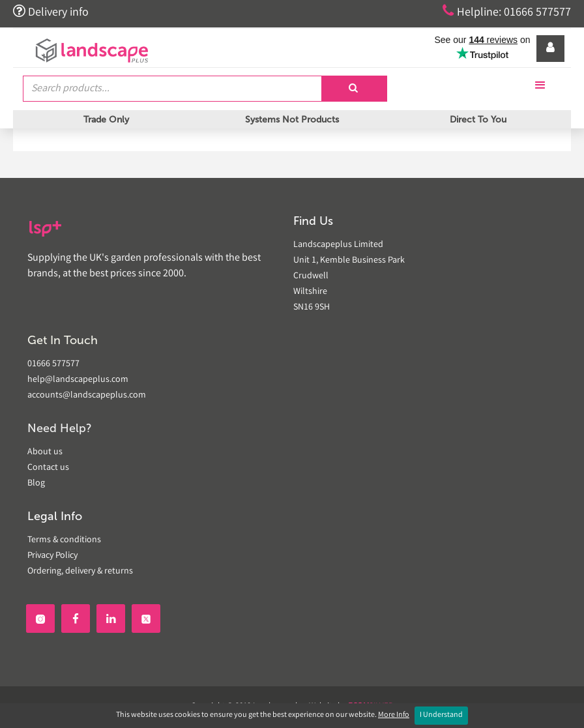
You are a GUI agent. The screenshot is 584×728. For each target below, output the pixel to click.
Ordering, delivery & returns (80, 572)
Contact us (48, 468)
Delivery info (51, 12)
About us (45, 452)
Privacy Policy (52, 556)
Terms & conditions (64, 540)
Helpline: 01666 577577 (507, 12)
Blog (36, 484)
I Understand (441, 715)
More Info (394, 715)
